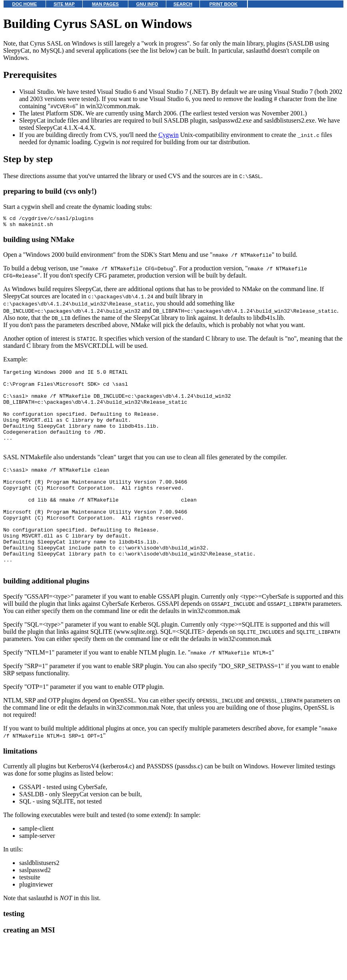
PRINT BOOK (223, 4)
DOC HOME (25, 4)
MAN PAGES (105, 4)
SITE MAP (64, 4)
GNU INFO (147, 4)
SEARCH (183, 4)
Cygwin (169, 135)
